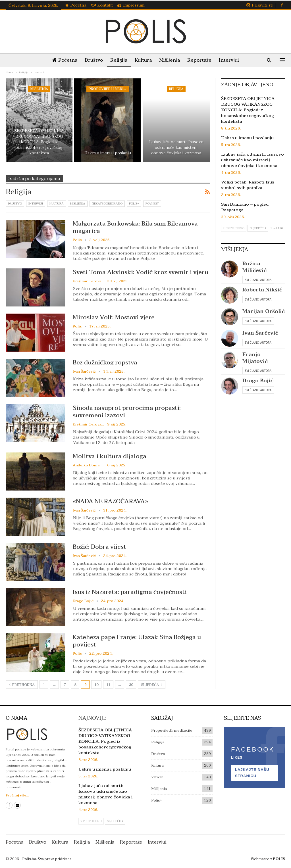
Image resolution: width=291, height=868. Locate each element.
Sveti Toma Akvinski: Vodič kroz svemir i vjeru (141, 272)
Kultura (143, 60)
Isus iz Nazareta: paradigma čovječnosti (130, 592)
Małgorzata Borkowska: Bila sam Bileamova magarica (135, 227)
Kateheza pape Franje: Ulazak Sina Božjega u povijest (137, 641)
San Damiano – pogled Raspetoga (245, 207)
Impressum (131, 5)
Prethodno (234, 228)
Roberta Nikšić (262, 290)
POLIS (279, 859)
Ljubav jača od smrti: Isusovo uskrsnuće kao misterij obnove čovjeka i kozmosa (176, 148)
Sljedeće (258, 228)
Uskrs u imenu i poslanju (108, 153)
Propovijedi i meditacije (109, 89)
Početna (76, 5)
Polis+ (134, 204)
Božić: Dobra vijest (99, 547)
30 (131, 685)
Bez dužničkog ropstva (105, 362)
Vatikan (157, 777)
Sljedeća (152, 685)
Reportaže (202, 60)
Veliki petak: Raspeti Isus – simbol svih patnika (250, 185)
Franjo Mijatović (255, 358)
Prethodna (22, 685)
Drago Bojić (258, 381)
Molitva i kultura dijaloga (110, 456)
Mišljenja (171, 60)
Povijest (152, 204)
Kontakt (102, 5)
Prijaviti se (260, 5)
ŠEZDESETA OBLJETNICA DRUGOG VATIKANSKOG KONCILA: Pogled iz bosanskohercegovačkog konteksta (39, 142)
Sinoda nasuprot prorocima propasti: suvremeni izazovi (127, 412)
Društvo (92, 60)
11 (108, 685)
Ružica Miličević (254, 267)
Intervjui (232, 60)
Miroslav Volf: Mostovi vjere (114, 317)
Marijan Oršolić (264, 311)
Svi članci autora (258, 280)
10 (96, 685)
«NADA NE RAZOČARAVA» (110, 501)
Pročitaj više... (17, 795)
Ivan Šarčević (260, 333)
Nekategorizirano (107, 204)
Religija (118, 60)
